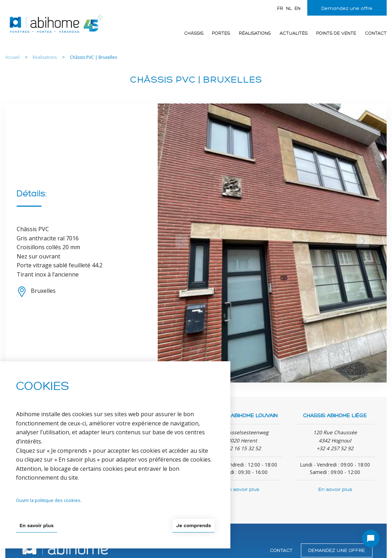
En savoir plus (242, 489)
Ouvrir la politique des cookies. (49, 500)
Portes (221, 33)
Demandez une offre (347, 8)
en (298, 9)
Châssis (194, 33)
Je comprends (194, 525)
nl (289, 9)
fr (280, 9)
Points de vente (336, 33)
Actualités (294, 33)
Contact (376, 33)
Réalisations (255, 33)
